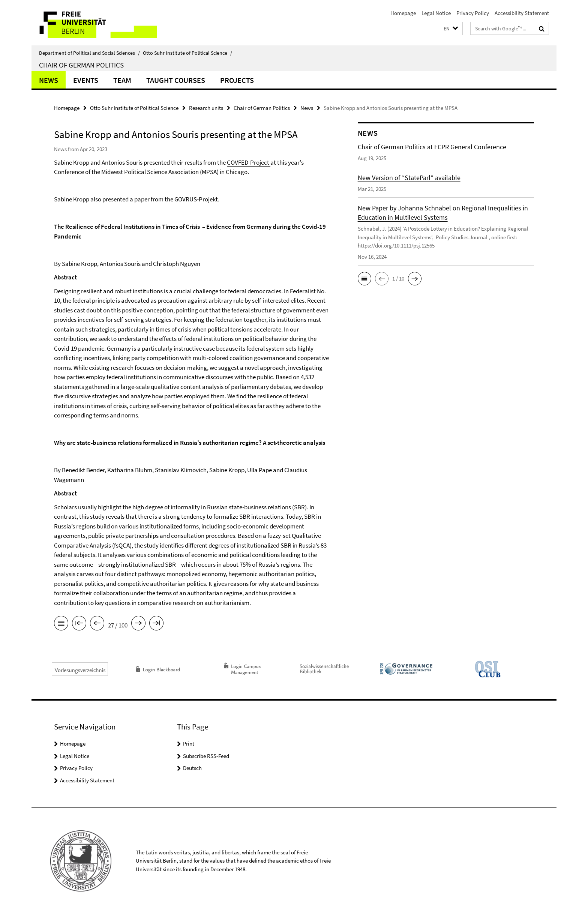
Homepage (403, 13)
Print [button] (189, 744)
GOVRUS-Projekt (196, 199)
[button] (451, 29)
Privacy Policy (473, 13)
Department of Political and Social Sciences (89, 53)
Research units (206, 108)
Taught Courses (176, 80)
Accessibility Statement (522, 13)
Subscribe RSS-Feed (206, 756)
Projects (237, 80)
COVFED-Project (249, 162)
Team (122, 80)
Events (86, 80)
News (49, 80)
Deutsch (192, 768)
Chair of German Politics (81, 65)
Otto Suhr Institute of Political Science (187, 53)
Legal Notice (436, 13)
